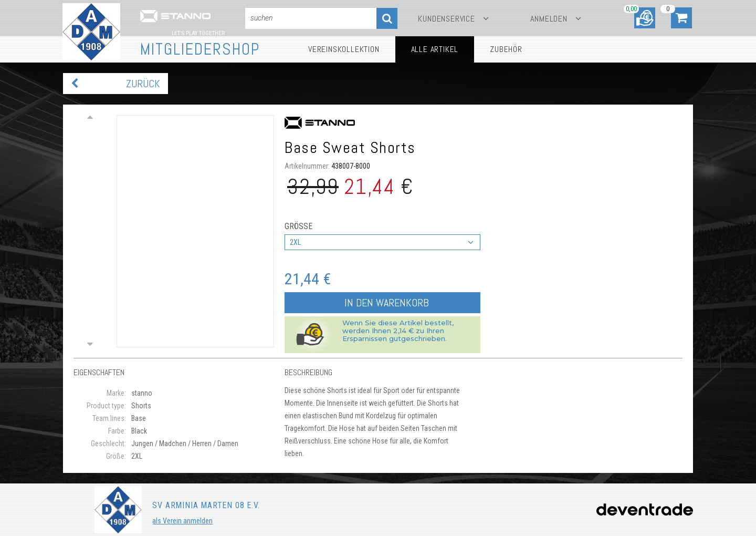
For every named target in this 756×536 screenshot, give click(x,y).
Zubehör (506, 49)
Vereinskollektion (344, 49)
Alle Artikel (435, 49)
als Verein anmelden (182, 521)
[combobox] (382, 242)
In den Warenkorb (387, 303)
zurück (143, 84)
